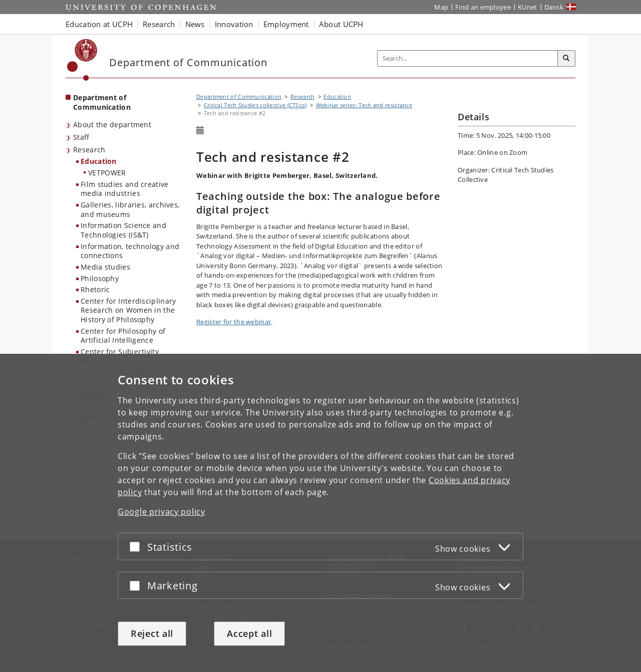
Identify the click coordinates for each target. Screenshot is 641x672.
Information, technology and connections (130, 251)
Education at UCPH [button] (99, 24)
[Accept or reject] (137, 546)
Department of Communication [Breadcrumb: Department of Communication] (239, 96)
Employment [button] (286, 24)
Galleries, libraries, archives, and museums (130, 209)
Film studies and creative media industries (125, 189)
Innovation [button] (234, 24)
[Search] (566, 59)
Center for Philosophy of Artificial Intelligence (123, 336)
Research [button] (159, 24)
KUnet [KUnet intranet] (528, 7)
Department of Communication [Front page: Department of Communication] (102, 102)
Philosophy (100, 278)
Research (89, 150)
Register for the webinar (234, 322)
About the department (112, 125)
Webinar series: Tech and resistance (364, 105)
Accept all (249, 633)
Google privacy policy (162, 512)
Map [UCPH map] (441, 7)
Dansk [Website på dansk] (554, 7)
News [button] (195, 24)
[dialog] (320, 513)
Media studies (105, 267)
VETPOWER (107, 173)
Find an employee (483, 7)
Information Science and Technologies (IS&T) (123, 230)
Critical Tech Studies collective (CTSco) (255, 105)
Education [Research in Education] (99, 161)
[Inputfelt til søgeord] (468, 58)
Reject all (152, 633)
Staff (81, 137)
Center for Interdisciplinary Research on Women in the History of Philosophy (128, 310)
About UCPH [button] (341, 24)
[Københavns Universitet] (82, 60)
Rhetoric (95, 289)
